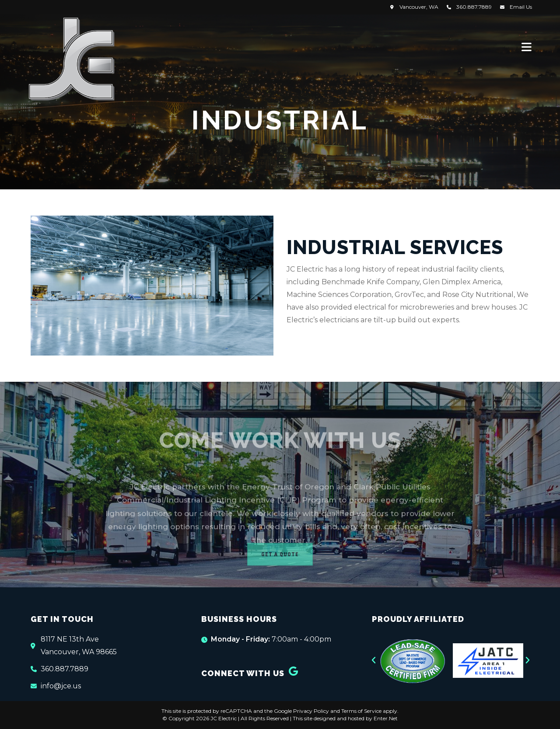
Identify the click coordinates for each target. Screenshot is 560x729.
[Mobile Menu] (527, 47)
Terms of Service (361, 711)
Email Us (521, 7)
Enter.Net (386, 718)
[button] (374, 660)
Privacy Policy (311, 711)
